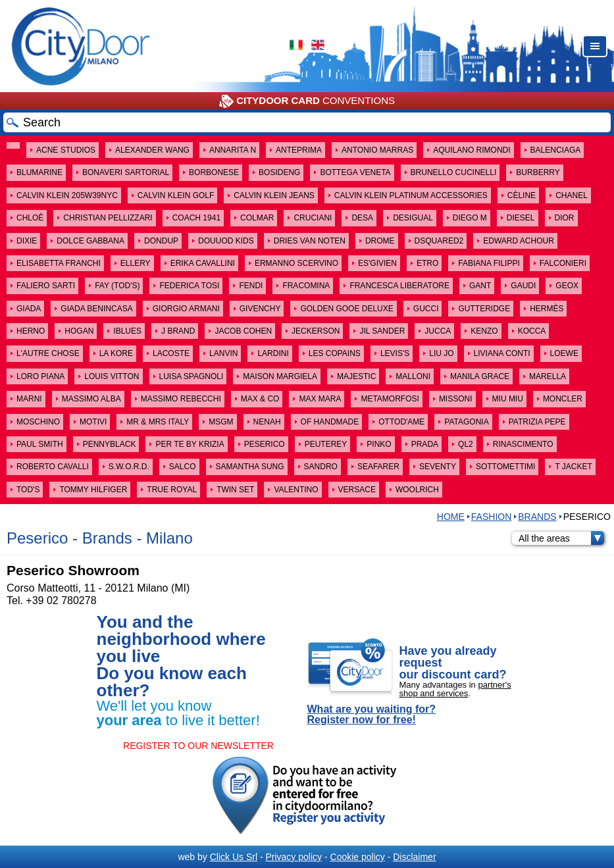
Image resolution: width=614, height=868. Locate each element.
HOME (451, 517)
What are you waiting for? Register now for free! (372, 715)
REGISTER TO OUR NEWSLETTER (198, 746)
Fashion (491, 517)
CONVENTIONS (307, 101)
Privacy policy (294, 857)
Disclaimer (414, 857)
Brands (537, 517)
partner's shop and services (455, 689)
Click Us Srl (234, 857)
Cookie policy (358, 857)
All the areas (561, 538)
